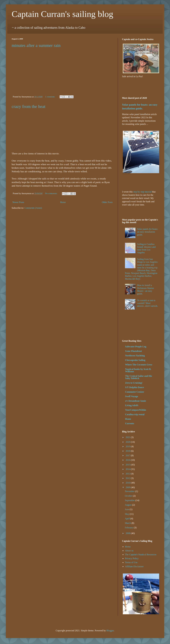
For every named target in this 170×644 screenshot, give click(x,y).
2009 (128, 487)
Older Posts (107, 202)
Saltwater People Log (136, 347)
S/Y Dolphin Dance (135, 387)
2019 (128, 446)
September (130, 500)
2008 (128, 533)
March (128, 523)
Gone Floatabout (133, 351)
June (127, 509)
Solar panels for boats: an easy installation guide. (147, 232)
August (128, 505)
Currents (130, 423)
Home (63, 202)
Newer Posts (18, 202)
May (127, 514)
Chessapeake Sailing (135, 360)
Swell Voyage (132, 396)
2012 (128, 478)
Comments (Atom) (33, 208)
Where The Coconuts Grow (139, 365)
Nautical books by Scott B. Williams (138, 370)
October (129, 496)
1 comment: (50, 97)
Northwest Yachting (135, 356)
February (129, 528)
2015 (128, 465)
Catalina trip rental (135, 414)
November (130, 491)
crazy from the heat (28, 106)
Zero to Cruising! (134, 383)
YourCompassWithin (136, 410)
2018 (128, 451)
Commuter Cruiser (135, 392)
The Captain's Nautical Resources (141, 555)
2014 (128, 469)
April (128, 519)
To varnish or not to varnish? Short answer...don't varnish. (147, 303)
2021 (128, 437)
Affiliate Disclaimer (134, 566)
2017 (128, 455)
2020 (128, 442)
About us (129, 551)
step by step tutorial (142, 192)
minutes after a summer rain (36, 45)
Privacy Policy (132, 558)
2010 (128, 483)
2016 (128, 460)
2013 (128, 474)
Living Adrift (132, 405)
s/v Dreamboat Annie (136, 401)
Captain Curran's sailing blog (62, 14)
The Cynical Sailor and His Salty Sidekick (139, 377)
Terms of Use (131, 562)
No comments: (51, 193)
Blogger (110, 631)
